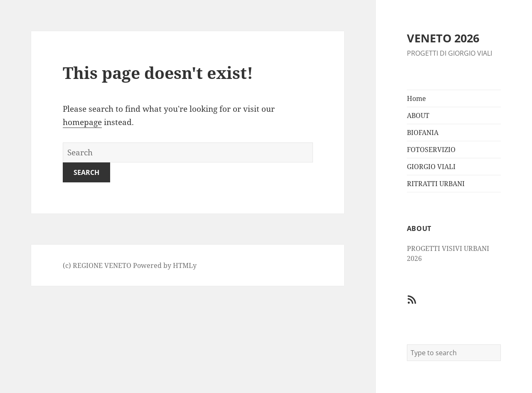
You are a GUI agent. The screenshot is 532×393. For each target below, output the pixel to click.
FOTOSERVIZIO (431, 150)
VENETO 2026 (443, 38)
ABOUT (418, 115)
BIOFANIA (423, 133)
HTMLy (185, 265)
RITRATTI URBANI (436, 184)
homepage (82, 122)
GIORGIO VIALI (431, 167)
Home (416, 98)
